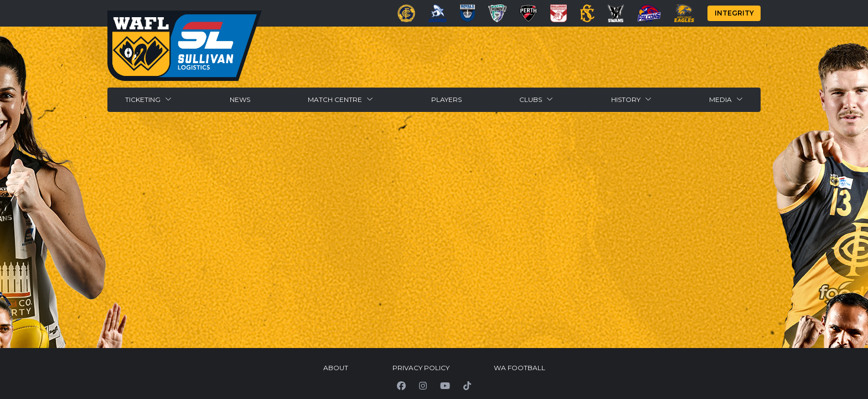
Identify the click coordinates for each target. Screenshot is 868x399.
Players (446, 99)
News (240, 99)
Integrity (734, 13)
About (336, 368)
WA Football (520, 368)
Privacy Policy (421, 368)
